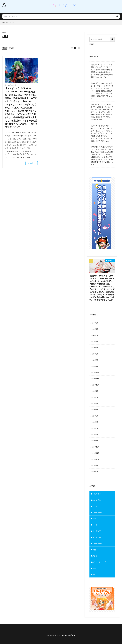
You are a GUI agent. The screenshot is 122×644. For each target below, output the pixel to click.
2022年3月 (95, 428)
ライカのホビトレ (68, 635)
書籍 (94, 550)
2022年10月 (95, 385)
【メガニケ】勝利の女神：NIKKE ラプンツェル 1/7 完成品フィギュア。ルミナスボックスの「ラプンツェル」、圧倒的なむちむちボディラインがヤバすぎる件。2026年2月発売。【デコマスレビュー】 (102, 133)
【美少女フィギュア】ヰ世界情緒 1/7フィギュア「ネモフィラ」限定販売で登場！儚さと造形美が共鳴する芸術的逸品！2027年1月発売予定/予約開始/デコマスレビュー (102, 71)
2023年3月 (95, 354)
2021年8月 (95, 472)
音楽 (94, 568)
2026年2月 (95, 323)
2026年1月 (95, 329)
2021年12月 (95, 447)
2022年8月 (95, 397)
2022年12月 (95, 372)
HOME (7, 22)
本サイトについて (99, 562)
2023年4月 (95, 348)
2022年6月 (95, 410)
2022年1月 (95, 441)
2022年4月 (95, 422)
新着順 (5, 48)
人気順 (11, 48)
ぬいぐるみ (97, 500)
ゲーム (95, 525)
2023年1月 (95, 366)
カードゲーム (97, 512)
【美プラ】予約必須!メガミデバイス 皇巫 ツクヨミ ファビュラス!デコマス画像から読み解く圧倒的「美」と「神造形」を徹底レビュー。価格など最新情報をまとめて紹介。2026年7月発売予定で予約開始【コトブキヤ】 (102, 156)
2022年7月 (95, 403)
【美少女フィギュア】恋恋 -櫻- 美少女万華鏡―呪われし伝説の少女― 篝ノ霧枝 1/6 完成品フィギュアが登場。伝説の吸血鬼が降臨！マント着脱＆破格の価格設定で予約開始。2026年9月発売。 (102, 112)
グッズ (95, 519)
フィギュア (111, 261)
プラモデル (97, 537)
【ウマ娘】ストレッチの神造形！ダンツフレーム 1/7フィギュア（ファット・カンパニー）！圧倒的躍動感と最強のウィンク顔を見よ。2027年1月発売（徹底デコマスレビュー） (102, 91)
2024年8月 (95, 335)
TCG (92, 44)
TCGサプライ (98, 494)
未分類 (95, 556)
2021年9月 (95, 465)
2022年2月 (95, 434)
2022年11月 (95, 379)
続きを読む (32, 163)
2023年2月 (95, 360)
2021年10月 (95, 459)
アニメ (95, 506)
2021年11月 (95, 453)
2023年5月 (95, 341)
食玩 (94, 574)
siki (13, 22)
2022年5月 (95, 416)
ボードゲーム (97, 543)
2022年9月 (95, 391)
